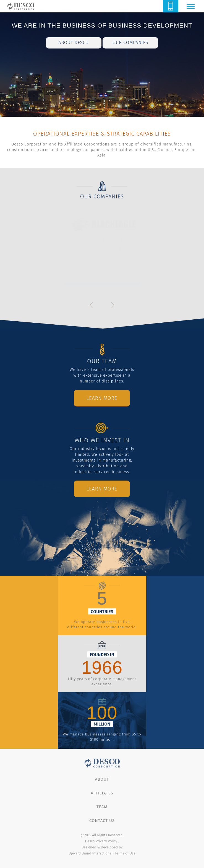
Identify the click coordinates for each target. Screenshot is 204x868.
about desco (74, 43)
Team (102, 807)
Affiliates (102, 793)
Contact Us (102, 821)
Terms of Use (125, 853)
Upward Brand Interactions (90, 853)
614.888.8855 (171, 6)
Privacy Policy (106, 841)
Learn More (102, 398)
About (102, 779)
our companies (130, 43)
